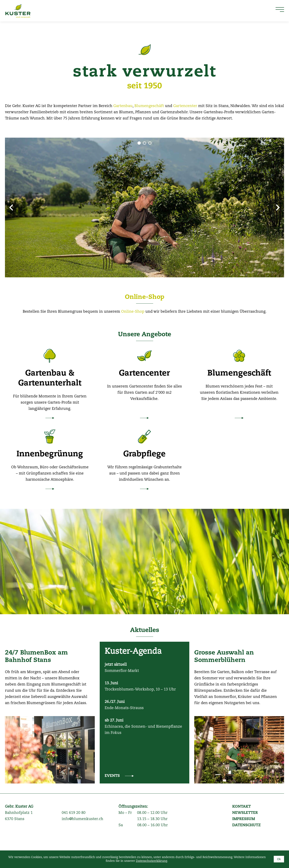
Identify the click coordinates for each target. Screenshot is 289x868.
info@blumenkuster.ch (82, 819)
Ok (279, 859)
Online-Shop (145, 297)
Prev (11, 207)
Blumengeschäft (150, 106)
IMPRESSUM (244, 819)
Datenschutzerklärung (152, 861)
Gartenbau (123, 106)
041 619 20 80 (74, 813)
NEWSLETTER (245, 813)
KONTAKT (242, 807)
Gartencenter (186, 106)
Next (278, 207)
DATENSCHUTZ (246, 825)
